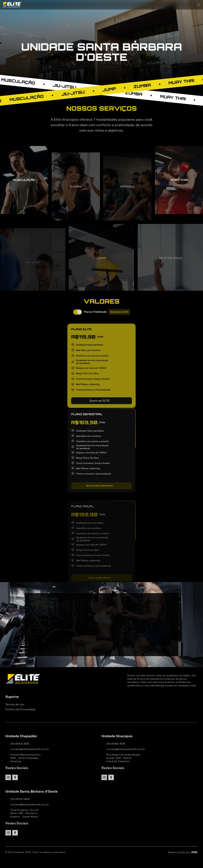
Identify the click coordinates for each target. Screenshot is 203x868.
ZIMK (194, 852)
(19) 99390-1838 (116, 744)
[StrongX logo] (12, 5)
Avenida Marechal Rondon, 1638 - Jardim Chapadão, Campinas (26, 758)
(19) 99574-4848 (20, 799)
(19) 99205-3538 (20, 744)
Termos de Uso (15, 704)
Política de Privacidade (20, 709)
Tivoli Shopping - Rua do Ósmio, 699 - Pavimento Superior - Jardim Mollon (25, 813)
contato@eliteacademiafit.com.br (30, 749)
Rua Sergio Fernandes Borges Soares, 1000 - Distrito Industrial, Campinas (124, 758)
